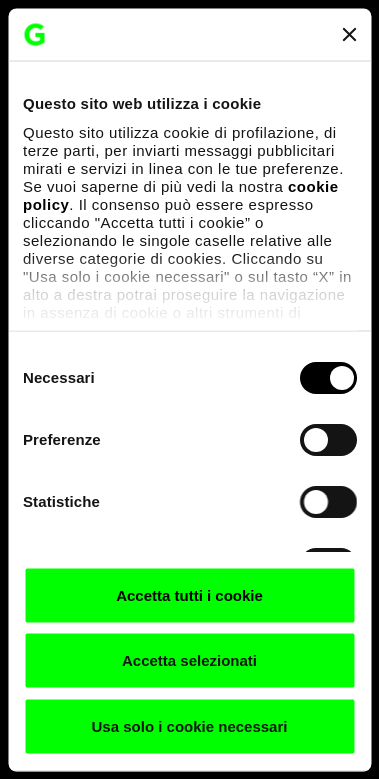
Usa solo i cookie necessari (190, 725)
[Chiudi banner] (349, 34)
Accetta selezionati (189, 660)
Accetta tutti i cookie (189, 594)
